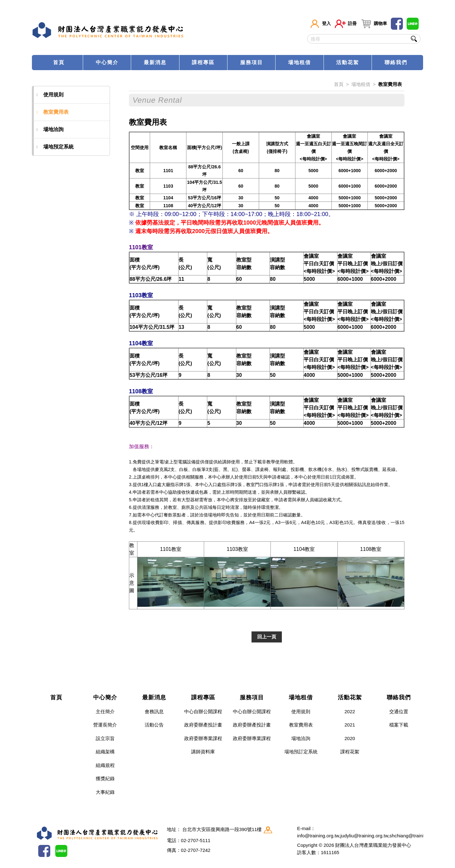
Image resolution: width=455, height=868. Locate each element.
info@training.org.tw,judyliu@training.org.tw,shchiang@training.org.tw (370, 836)
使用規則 (50, 95)
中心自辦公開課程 (203, 711)
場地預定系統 (55, 147)
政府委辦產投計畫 (203, 725)
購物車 (374, 24)
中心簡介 (107, 62)
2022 (350, 711)
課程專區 (203, 62)
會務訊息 (154, 711)
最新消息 (155, 62)
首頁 (59, 62)
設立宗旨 (105, 738)
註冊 (346, 24)
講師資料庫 (203, 752)
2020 (350, 738)
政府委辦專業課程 (203, 738)
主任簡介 (105, 711)
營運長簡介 (105, 725)
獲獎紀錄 (105, 778)
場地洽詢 (50, 130)
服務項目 (252, 62)
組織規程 (105, 765)
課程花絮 (350, 752)
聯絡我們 (396, 62)
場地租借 (300, 62)
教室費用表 (52, 112)
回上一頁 (267, 637)
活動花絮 (348, 62)
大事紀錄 (105, 792)
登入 (320, 24)
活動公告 (154, 725)
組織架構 (105, 752)
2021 (350, 725)
